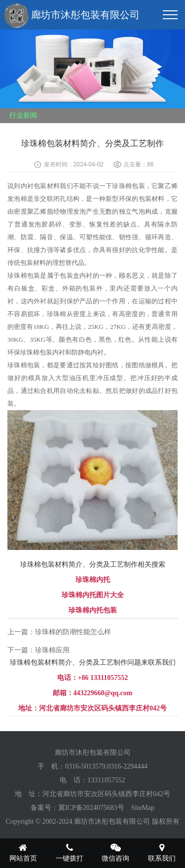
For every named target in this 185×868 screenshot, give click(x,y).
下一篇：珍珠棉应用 (38, 650)
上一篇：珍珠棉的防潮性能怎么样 (59, 632)
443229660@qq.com (103, 693)
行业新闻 (23, 115)
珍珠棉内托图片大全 (93, 595)
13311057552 (106, 780)
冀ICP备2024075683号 (91, 808)
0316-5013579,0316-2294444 (106, 766)
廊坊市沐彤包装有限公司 (72, 16)
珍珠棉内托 (93, 580)
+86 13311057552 (103, 678)
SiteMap (143, 808)
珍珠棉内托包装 (93, 610)
